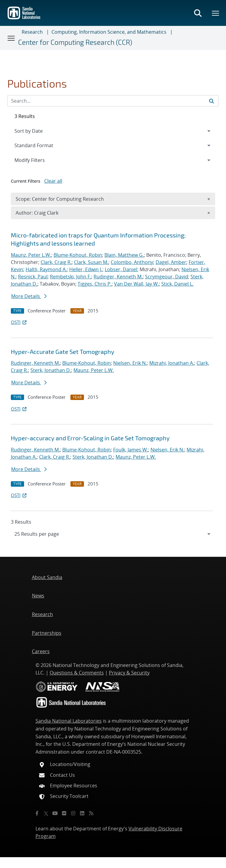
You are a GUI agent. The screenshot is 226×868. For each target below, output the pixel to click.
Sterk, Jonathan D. (51, 370)
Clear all (53, 181)
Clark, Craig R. (56, 262)
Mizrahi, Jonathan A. (172, 363)
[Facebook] (37, 813)
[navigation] (113, 534)
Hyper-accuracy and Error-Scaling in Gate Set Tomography (90, 438)
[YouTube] (55, 813)
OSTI (19, 322)
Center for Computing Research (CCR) (75, 42)
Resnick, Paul (33, 277)
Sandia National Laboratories (69, 721)
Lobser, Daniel (121, 269)
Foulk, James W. (131, 450)
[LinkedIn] (82, 813)
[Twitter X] (46, 813)
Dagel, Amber (171, 262)
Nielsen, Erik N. (130, 363)
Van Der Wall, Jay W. (136, 284)
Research (32, 32)
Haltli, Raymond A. (46, 269)
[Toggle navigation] (11, 38)
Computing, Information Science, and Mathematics (109, 32)
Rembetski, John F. (71, 277)
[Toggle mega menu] (216, 13)
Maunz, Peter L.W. (31, 255)
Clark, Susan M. (91, 262)
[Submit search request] (212, 101)
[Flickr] (64, 813)
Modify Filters (38, 160)
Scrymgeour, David (167, 277)
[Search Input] (113, 101)
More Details (29, 296)
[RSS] (91, 813)
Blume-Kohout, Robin (78, 255)
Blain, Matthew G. (124, 255)
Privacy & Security (129, 673)
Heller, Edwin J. (86, 269)
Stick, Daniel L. (177, 284)
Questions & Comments (77, 673)
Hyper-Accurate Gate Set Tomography (63, 352)
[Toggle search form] (198, 13)
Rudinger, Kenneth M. (118, 277)
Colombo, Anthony (132, 262)
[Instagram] (73, 813)
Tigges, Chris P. (95, 284)
